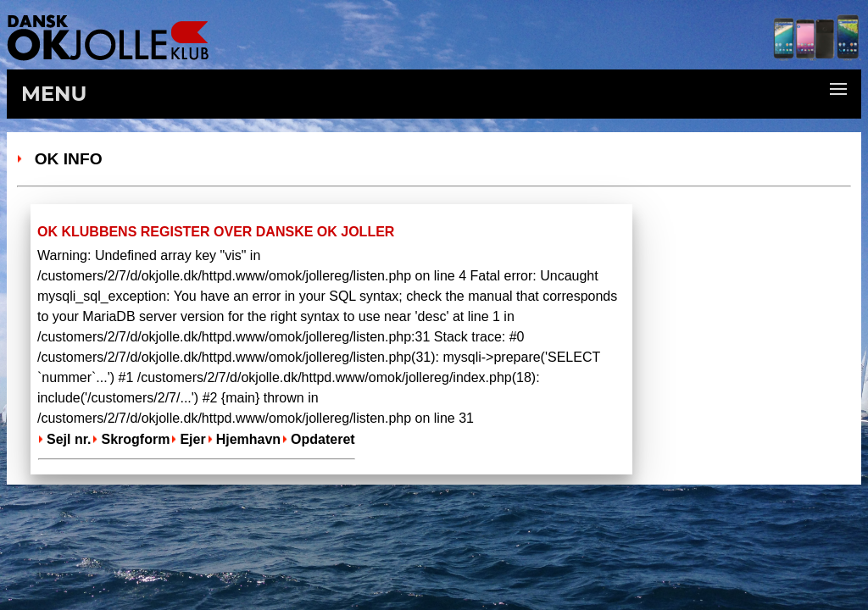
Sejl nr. (69, 439)
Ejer (192, 439)
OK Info (64, 159)
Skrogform (135, 439)
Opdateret (323, 439)
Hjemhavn (248, 439)
